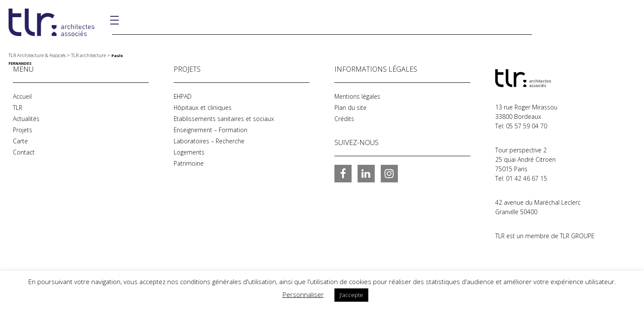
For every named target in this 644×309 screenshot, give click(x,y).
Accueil (22, 96)
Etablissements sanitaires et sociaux (224, 119)
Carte (20, 141)
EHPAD (183, 96)
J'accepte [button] (351, 295)
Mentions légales (358, 96)
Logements (189, 152)
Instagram (389, 173)
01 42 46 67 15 (527, 178)
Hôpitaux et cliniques (203, 108)
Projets (23, 130)
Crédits (344, 119)
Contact (24, 152)
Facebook (343, 173)
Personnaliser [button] (303, 294)
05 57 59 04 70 (527, 126)
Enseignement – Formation (211, 130)
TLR (18, 108)
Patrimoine (189, 163)
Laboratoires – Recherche (209, 141)
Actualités (26, 119)
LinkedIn (366, 173)
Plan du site (351, 108)
